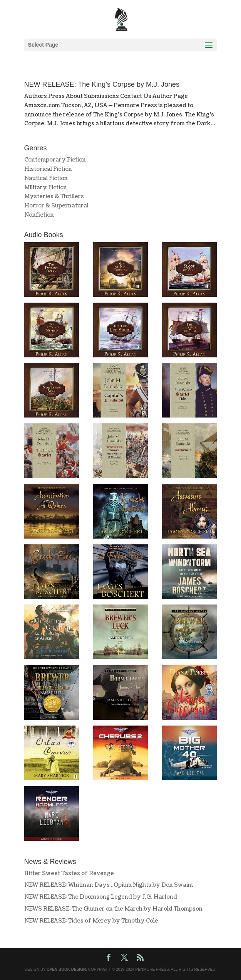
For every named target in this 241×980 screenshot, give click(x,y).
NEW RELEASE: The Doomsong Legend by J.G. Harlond (101, 897)
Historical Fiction (48, 169)
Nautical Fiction (46, 178)
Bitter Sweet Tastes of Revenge (69, 873)
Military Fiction (46, 188)
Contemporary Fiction (55, 160)
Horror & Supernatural (56, 206)
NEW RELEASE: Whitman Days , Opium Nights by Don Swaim (109, 885)
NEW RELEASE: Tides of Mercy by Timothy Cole (91, 921)
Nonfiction (39, 215)
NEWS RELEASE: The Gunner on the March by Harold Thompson (113, 909)
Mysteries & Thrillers (54, 196)
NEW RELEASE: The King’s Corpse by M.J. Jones (102, 84)
